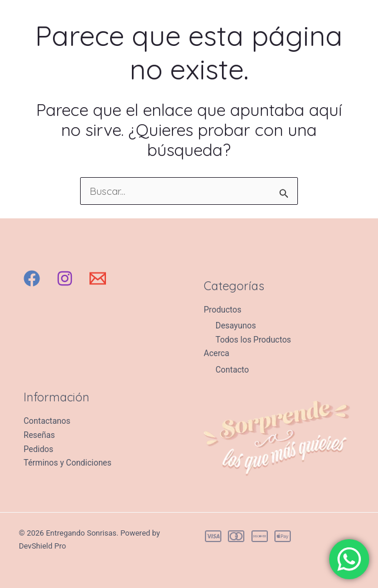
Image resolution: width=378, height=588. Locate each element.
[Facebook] (32, 278)
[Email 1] (98, 278)
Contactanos (47, 421)
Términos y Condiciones (67, 463)
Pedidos (39, 449)
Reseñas (39, 435)
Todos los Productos (253, 340)
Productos (223, 310)
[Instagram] (65, 278)
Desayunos (236, 325)
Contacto (232, 370)
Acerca (216, 353)
